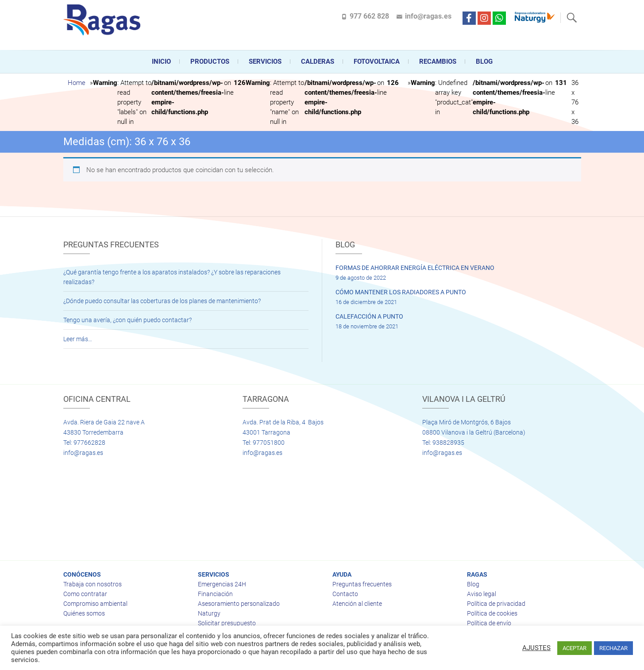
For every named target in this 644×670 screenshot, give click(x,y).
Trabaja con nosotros (93, 584)
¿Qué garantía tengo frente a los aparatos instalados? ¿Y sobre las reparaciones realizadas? (172, 277)
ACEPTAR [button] (575, 648)
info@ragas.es (428, 16)
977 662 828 (369, 16)
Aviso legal (482, 594)
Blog (484, 62)
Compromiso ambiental (95, 604)
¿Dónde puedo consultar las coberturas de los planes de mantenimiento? (162, 301)
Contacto (345, 594)
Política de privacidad (496, 604)
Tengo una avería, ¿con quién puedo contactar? (127, 320)
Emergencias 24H (222, 584)
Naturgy (209, 613)
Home (77, 83)
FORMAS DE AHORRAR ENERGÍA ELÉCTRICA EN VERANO (415, 268)
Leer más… (78, 339)
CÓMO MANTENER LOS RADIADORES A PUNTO (401, 292)
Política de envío (489, 623)
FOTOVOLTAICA (377, 62)
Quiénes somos (84, 613)
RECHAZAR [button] (613, 648)
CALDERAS (318, 62)
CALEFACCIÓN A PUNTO (369, 316)
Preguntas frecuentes (362, 584)
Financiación (215, 594)
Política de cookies (492, 613)
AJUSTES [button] (536, 648)
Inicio (161, 62)
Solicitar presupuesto (227, 623)
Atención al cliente (357, 604)
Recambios (438, 62)
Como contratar (85, 594)
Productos (210, 62)
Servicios (265, 62)
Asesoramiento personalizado (239, 604)
